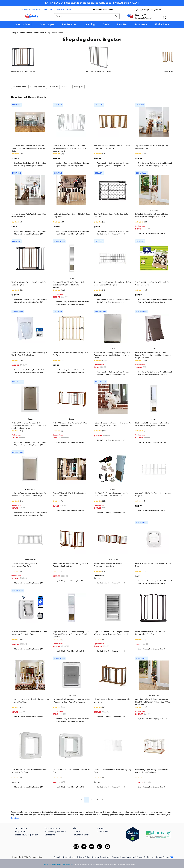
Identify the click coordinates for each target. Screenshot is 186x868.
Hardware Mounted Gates (52, 71)
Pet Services (21, 827)
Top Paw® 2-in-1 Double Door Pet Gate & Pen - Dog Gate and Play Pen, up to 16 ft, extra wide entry (70, 150)
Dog (14, 33)
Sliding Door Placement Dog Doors (159, 73)
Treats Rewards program (26, 834)
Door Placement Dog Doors (132, 71)
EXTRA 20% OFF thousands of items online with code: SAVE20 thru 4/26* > (92, 3)
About (76, 827)
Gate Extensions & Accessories (106, 73)
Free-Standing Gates (79, 71)
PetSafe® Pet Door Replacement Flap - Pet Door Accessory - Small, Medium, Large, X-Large (112, 357)
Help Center (21, 831)
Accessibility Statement (55, 831)
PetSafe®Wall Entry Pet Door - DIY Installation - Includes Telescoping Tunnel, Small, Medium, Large (29, 427)
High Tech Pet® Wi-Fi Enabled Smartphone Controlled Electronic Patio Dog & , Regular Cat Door (71, 636)
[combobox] (87, 16)
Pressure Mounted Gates (25, 71)
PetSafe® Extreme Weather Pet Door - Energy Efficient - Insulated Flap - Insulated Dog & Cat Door (153, 357)
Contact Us (50, 834)
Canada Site (103, 831)
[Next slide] (169, 61)
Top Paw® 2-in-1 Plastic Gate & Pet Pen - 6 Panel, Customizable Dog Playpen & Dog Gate (29, 150)
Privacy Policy (84, 856)
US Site (101, 827)
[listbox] (92, 61)
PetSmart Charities (82, 834)
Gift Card (48, 9)
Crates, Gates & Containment (31, 33)
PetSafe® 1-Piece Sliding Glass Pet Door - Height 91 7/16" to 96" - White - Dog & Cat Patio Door (152, 704)
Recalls (58, 856)
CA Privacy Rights (142, 856)
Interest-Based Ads (101, 856)
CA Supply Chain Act (122, 856)
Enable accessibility (31, 9)
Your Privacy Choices (162, 856)
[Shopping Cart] (168, 17)
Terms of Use (69, 856)
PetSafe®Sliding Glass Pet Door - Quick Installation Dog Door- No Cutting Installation (69, 287)
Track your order (65, 9)
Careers (77, 831)
